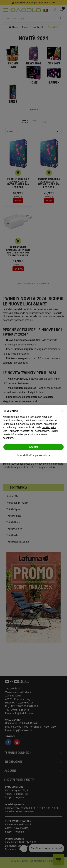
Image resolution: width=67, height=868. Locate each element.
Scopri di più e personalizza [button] (33, 455)
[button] (62, 411)
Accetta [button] (33, 447)
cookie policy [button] (49, 427)
